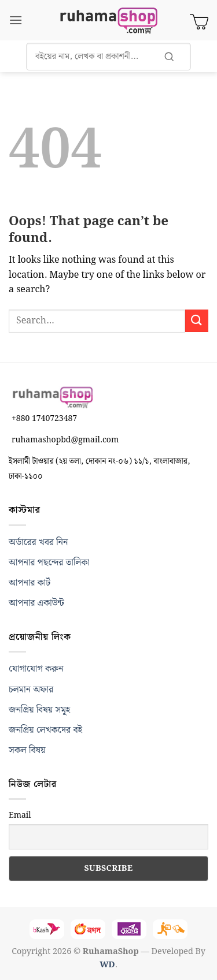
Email (20, 815)
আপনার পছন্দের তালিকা (49, 563)
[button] (16, 20)
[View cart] (199, 20)
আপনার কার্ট (30, 583)
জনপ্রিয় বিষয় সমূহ (39, 710)
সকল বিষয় (27, 750)
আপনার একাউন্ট (36, 603)
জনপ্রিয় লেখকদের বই (45, 730)
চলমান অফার (31, 690)
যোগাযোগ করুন (36, 669)
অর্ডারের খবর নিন (38, 543)
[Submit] (197, 321)
